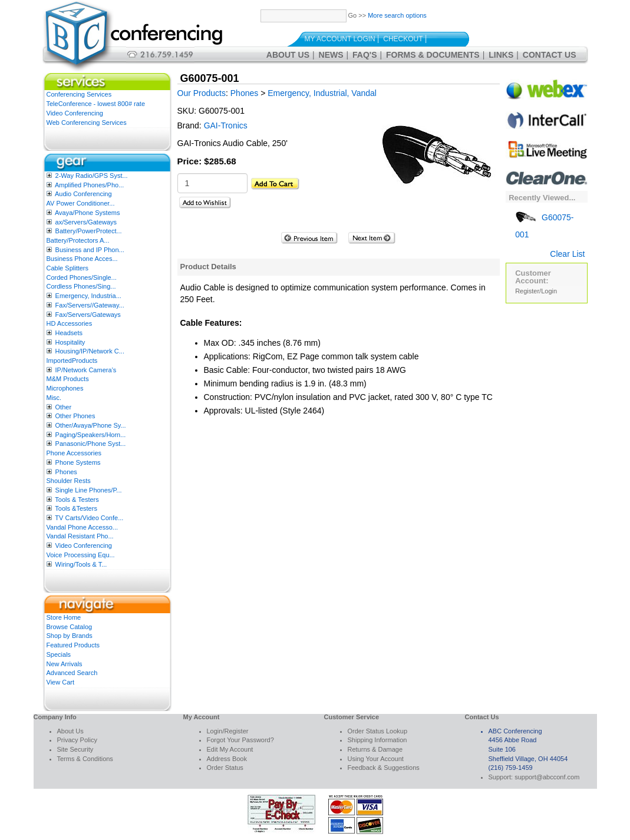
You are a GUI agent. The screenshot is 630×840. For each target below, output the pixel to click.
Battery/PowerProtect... (89, 231)
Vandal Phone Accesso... (83, 527)
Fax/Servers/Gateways (88, 315)
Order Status (225, 768)
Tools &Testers (76, 508)
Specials (59, 654)
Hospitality (70, 342)
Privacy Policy (77, 740)
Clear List (567, 254)
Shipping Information (377, 740)
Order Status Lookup (378, 731)
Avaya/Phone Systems (87, 213)
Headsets (69, 333)
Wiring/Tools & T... (81, 564)
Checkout (403, 39)
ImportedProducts (72, 361)
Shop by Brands (70, 636)
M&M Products (68, 379)
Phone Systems (78, 462)
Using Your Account (376, 759)
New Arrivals (65, 664)
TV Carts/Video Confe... (89, 518)
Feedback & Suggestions (384, 768)
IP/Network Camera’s (86, 370)
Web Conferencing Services (87, 123)
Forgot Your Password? (240, 740)
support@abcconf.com (547, 777)
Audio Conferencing (83, 194)
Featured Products (73, 645)
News (331, 55)
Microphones (65, 388)
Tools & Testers (77, 500)
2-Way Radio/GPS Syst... (92, 176)
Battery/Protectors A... (78, 240)
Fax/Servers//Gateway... (90, 305)
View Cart (60, 682)
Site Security (75, 749)
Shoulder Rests (69, 481)
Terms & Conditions (85, 759)
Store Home (64, 617)
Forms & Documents (433, 55)
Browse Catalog (70, 627)
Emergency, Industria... (88, 296)
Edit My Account (230, 749)
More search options (397, 15)
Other (64, 407)
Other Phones (75, 416)
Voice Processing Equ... (81, 555)
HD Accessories (70, 323)
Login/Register (228, 731)
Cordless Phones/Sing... (81, 286)
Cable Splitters (68, 268)
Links (501, 55)
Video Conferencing (75, 113)
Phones (66, 472)
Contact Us (550, 55)
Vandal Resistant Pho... (80, 536)
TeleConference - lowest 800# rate (96, 104)
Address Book (227, 759)
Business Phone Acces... (82, 259)
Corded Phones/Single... (82, 277)
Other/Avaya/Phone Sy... (91, 425)
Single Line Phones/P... (89, 490)
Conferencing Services (79, 94)
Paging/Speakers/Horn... (91, 435)
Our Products (202, 93)
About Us (288, 55)
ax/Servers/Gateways (86, 222)
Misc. (54, 398)
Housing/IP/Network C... (90, 351)
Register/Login (536, 291)
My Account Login (340, 39)
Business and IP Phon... (90, 250)
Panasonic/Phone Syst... (91, 444)
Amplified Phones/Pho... (89, 185)
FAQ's (365, 55)
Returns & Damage (375, 749)
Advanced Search (72, 673)
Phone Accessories (74, 453)
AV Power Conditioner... (81, 203)
